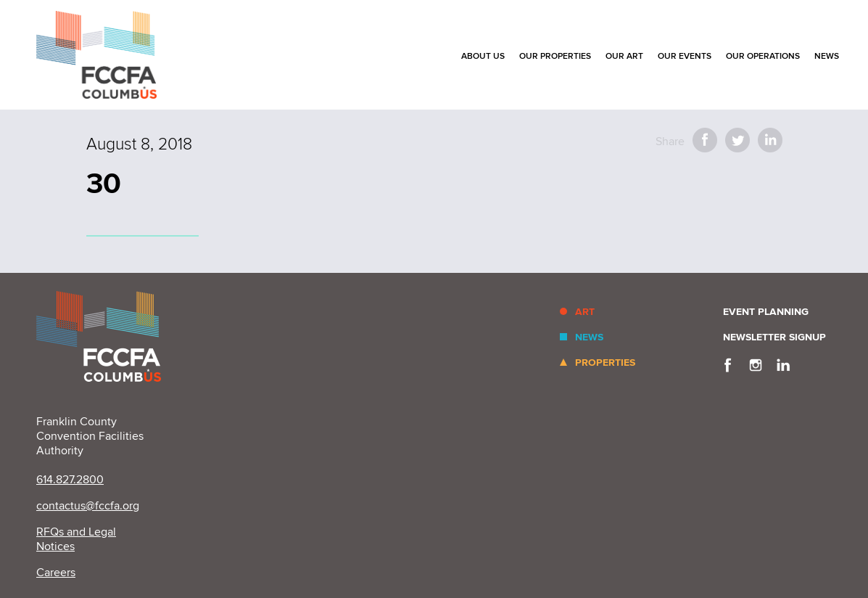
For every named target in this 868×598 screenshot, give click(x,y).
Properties (605, 363)
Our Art (624, 56)
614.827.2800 (70, 480)
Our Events (685, 56)
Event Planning (766, 312)
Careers (56, 573)
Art (585, 312)
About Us (483, 56)
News (827, 56)
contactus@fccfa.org (88, 506)
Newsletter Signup (774, 337)
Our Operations (763, 56)
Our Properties (555, 56)
